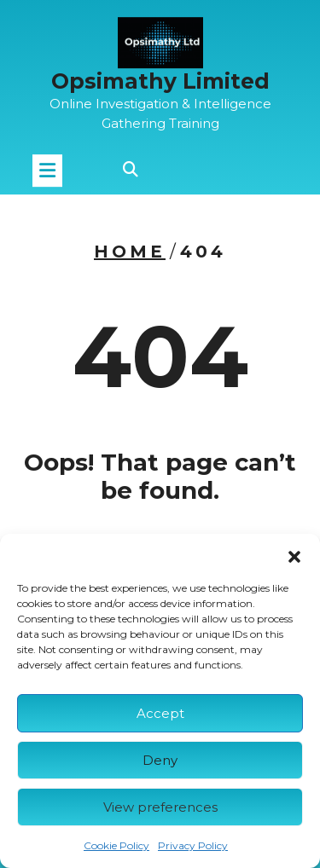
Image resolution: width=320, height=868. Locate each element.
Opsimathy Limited (160, 78)
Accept (160, 713)
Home (130, 252)
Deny (160, 760)
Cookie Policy (116, 845)
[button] (294, 555)
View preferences (160, 807)
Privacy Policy (193, 845)
